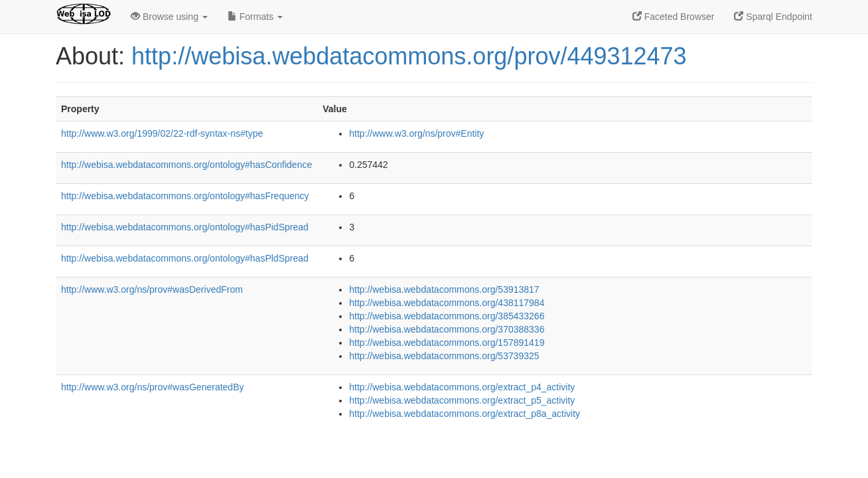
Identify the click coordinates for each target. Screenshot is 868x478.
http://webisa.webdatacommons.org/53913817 (444, 289)
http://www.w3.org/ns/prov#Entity (416, 133)
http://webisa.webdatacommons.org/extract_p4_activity (462, 387)
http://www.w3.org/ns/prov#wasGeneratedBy (152, 387)
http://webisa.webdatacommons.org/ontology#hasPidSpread (185, 227)
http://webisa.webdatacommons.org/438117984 (447, 303)
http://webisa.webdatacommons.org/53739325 (444, 356)
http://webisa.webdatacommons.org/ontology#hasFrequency (185, 196)
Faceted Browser (674, 17)
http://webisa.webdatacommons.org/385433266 (447, 316)
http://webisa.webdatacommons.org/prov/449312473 (409, 56)
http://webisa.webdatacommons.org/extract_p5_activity (462, 400)
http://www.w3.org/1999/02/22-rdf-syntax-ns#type (162, 133)
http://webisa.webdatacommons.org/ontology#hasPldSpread (185, 258)
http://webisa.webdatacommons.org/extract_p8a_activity (465, 414)
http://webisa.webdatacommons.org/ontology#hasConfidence (186, 165)
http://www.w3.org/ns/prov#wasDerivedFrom (152, 289)
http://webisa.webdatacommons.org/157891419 (447, 343)
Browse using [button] (169, 17)
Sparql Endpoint (773, 17)
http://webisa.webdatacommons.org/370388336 (447, 329)
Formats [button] (255, 17)
